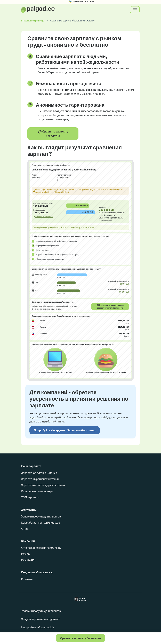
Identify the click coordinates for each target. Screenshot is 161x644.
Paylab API (28, 560)
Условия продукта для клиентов (41, 516)
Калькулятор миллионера (37, 491)
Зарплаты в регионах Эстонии (40, 479)
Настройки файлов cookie (38, 627)
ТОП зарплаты (30, 497)
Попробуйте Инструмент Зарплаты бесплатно (65, 430)
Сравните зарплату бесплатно (53, 134)
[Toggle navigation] (135, 10)
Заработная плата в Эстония (39, 473)
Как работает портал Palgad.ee (41, 523)
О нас (25, 529)
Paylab (26, 554)
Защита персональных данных (40, 619)
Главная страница (33, 21)
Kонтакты (27, 579)
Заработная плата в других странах (43, 485)
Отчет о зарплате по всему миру (41, 548)
